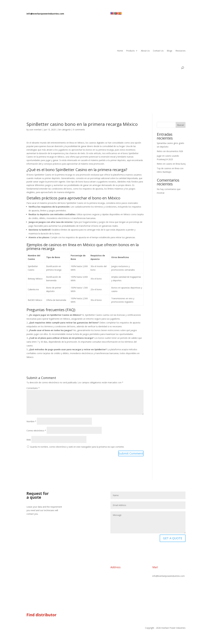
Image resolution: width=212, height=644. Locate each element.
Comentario (33, 388)
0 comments (79, 130)
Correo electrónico (36, 431)
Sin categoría (64, 130)
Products (130, 51)
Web (29, 440)
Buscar (181, 125)
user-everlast (35, 130)
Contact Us (158, 51)
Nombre (31, 421)
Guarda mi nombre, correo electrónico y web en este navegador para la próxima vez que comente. (77, 447)
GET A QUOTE (173, 538)
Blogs (170, 51)
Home (120, 51)
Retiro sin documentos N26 (170, 151)
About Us (145, 51)
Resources (180, 51)
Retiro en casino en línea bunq (171, 164)
